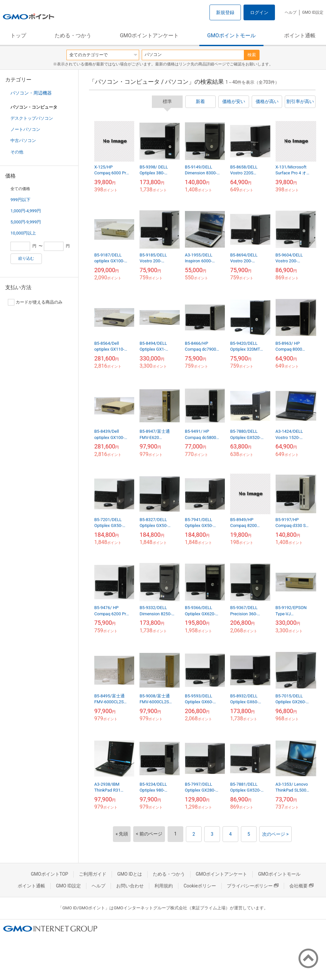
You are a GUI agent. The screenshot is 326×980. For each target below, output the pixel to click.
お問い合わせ (130, 886)
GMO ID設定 (313, 12)
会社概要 (301, 886)
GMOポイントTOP (49, 874)
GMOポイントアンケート (149, 35)
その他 (17, 152)
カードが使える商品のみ (35, 302)
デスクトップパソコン (32, 118)
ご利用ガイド (93, 874)
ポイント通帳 (300, 35)
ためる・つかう (73, 35)
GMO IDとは (130, 874)
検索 (252, 55)
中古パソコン (23, 140)
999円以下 (20, 200)
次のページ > (275, 834)
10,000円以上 (23, 233)
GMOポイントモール (231, 35)
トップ (18, 35)
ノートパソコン (25, 129)
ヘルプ (291, 12)
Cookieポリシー (200, 886)
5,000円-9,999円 (26, 222)
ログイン (259, 12)
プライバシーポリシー (253, 886)
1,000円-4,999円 (26, 211)
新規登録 (225, 12)
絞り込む (26, 258)
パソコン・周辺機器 (31, 93)
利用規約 (164, 886)
